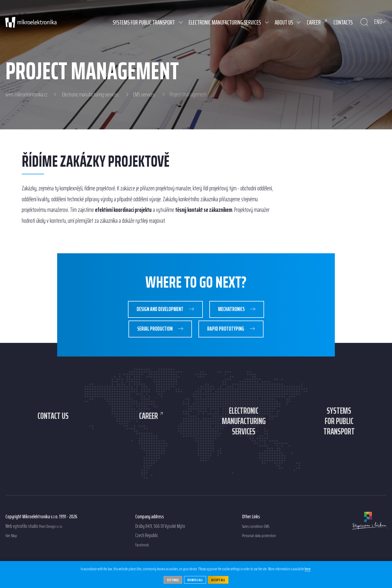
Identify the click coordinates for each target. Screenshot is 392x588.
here (308, 569)
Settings (171, 579)
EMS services (150, 95)
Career (148, 420)
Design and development (156, 310)
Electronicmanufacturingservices (244, 429)
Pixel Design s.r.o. (53, 538)
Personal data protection (262, 547)
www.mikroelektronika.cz (27, 95)
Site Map (12, 547)
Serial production (151, 332)
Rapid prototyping (230, 332)
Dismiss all (195, 579)
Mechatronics (236, 310)
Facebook (143, 556)
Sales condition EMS (258, 538)
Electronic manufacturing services (94, 95)
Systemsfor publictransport (339, 429)
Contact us (53, 420)
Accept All (220, 579)
